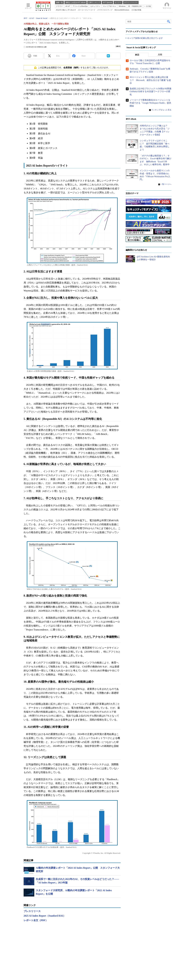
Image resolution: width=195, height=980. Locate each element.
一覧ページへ (166, 184)
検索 (169, 21)
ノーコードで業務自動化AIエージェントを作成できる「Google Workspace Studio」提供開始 (150, 103)
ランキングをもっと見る (161, 110)
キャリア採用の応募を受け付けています (145, 38)
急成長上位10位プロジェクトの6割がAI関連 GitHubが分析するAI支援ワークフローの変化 (152, 92)
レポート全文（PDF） (36, 920)
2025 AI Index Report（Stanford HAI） (45, 916)
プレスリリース (32, 911)
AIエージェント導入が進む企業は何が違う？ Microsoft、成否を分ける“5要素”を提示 (150, 80)
